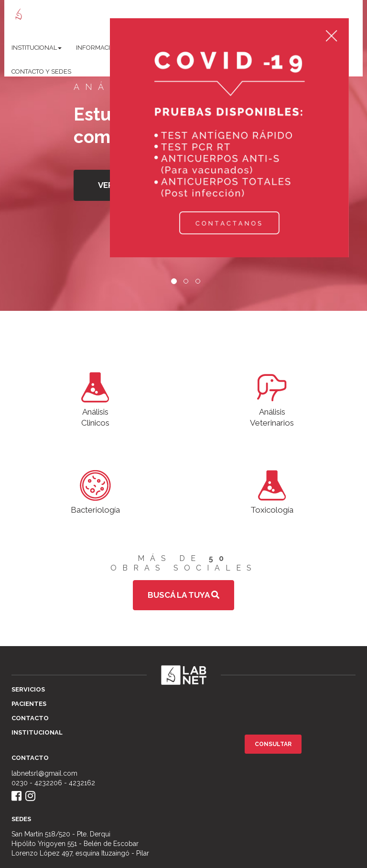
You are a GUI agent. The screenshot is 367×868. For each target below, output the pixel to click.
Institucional (37, 732)
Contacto (30, 718)
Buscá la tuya (183, 595)
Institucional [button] (37, 48)
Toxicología (272, 490)
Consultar (273, 744)
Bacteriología (95, 490)
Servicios (28, 689)
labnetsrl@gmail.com (44, 773)
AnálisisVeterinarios (272, 398)
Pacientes (29, 704)
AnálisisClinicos (95, 398)
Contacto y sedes (41, 71)
